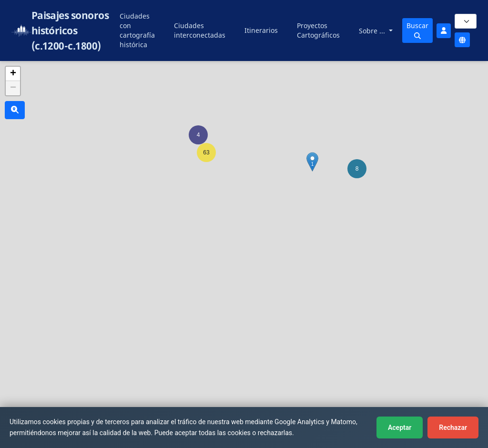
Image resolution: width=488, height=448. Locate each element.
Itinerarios (261, 30)
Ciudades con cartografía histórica (137, 30)
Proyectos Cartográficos (318, 30)
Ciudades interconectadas (200, 30)
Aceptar (400, 428)
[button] (357, 169)
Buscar (417, 30)
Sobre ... (373, 31)
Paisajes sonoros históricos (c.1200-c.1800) (70, 31)
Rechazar (453, 428)
